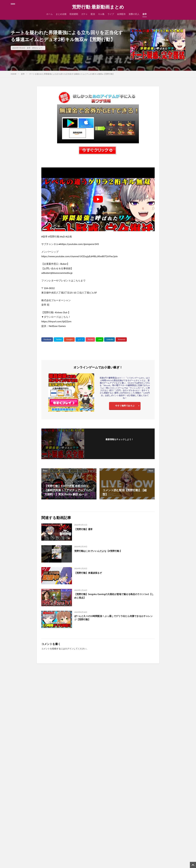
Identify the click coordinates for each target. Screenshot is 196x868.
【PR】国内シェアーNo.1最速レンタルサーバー (96, 854)
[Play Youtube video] (98, 199)
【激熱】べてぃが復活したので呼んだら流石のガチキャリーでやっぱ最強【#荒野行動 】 (31, 771)
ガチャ (84, 14)
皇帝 (145, 14)
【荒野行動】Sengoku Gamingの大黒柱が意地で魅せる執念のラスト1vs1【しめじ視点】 (114, 596)
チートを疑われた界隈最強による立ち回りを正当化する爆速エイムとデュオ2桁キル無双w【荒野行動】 (72, 74)
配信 (93, 14)
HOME (14, 74)
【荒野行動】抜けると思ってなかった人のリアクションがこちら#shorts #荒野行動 (52, 860)
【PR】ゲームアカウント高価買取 (90, 862)
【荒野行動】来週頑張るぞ (91, 573)
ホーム (49, 14)
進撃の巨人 (134, 14)
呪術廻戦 (74, 14)
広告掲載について (82, 838)
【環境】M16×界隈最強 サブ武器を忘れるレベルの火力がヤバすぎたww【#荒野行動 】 (164, 727)
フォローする (119, 443)
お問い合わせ (80, 814)
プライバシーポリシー (84, 830)
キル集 (101, 14)
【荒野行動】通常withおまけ (70, 767)
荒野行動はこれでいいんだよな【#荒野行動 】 (103, 551)
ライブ (111, 14)
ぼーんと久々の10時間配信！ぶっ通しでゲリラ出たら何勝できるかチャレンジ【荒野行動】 (114, 618)
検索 (15, 832)
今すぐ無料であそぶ (125, 406)
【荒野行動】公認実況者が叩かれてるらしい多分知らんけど (164, 769)
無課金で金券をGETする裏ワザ (88, 846)
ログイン (69, 649)
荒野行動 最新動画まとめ (98, 7)
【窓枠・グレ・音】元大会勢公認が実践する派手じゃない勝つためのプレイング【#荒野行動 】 (31, 727)
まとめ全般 (61, 14)
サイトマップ (80, 822)
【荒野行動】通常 (85, 529)
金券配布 (121, 14)
